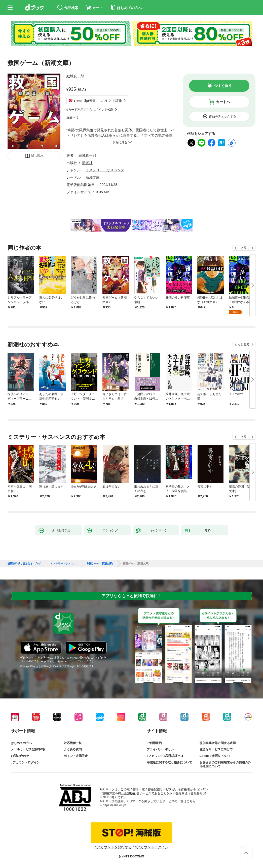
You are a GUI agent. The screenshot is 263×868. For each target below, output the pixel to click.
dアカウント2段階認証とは (165, 756)
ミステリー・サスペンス (105, 170)
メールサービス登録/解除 (28, 749)
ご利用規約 (154, 743)
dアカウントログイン (25, 762)
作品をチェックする (222, 116)
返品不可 (72, 117)
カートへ (223, 102)
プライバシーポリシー (162, 749)
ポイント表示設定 (76, 756)
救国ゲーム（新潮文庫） (100, 564)
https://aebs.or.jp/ (114, 805)
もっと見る (242, 248)
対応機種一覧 (73, 743)
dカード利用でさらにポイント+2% (90, 110)
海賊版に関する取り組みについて (169, 762)
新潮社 (87, 163)
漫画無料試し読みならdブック (25, 564)
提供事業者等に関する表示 (218, 743)
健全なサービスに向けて (216, 749)
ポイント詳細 (112, 100)
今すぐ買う (223, 86)
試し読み (37, 156)
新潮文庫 (93, 177)
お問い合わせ (20, 756)
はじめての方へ (21, 743)
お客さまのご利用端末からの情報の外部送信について (225, 764)
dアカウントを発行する (113, 847)
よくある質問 (73, 749)
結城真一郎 (75, 76)
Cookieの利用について (215, 756)
